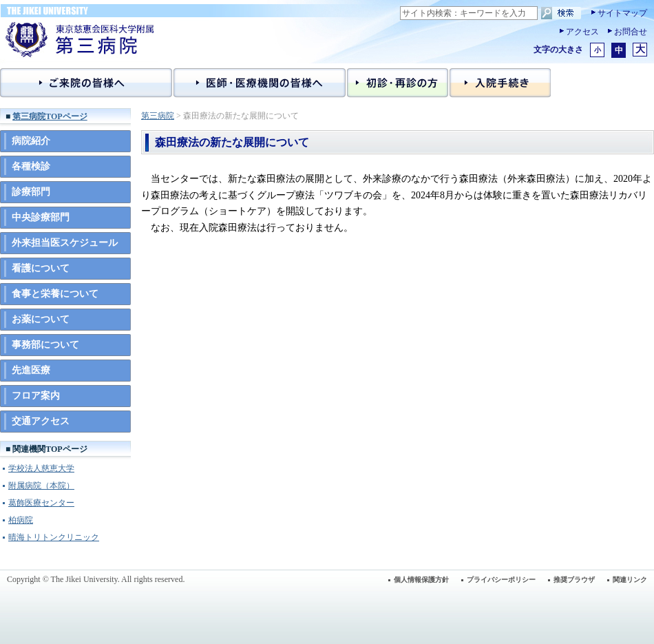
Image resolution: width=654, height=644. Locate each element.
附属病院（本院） (41, 486)
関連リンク (630, 580)
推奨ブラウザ (574, 580)
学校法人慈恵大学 (41, 468)
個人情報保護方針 (421, 580)
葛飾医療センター (41, 503)
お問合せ (631, 32)
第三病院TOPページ (50, 116)
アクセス (582, 32)
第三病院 (158, 116)
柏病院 (21, 520)
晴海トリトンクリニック (54, 537)
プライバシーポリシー (501, 580)
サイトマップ (622, 13)
